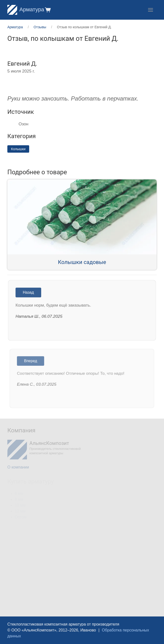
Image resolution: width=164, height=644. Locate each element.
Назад (30, 293)
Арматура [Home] (26, 9)
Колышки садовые (82, 262)
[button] (47, 10)
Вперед (32, 362)
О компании (18, 467)
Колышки (18, 149)
